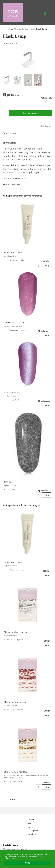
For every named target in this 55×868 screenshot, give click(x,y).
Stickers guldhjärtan (15, 772)
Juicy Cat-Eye (11, 392)
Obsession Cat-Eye (14, 322)
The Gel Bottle (10, 44)
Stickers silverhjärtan (16, 632)
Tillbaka (9, 799)
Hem (10, 29)
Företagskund (34, 831)
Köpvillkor (32, 834)
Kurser (31, 827)
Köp (47, 266)
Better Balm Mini (13, 252)
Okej (27, 863)
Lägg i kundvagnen (30, 113)
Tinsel (7, 482)
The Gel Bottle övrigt (24, 29)
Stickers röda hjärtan (16, 702)
